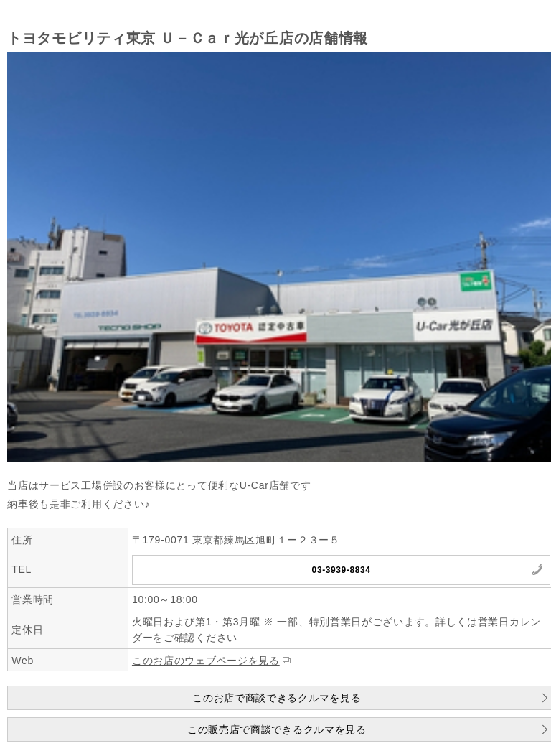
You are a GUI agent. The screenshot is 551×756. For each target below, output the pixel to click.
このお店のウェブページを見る (206, 661)
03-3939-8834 (342, 570)
